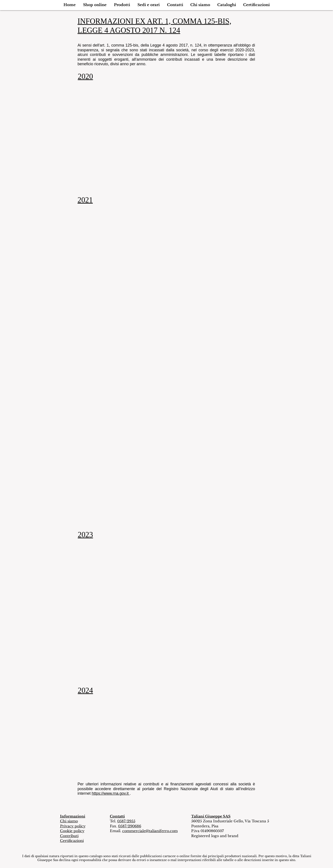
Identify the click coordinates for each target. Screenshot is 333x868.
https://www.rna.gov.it (111, 793)
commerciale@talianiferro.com (150, 831)
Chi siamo (69, 821)
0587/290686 (130, 826)
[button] (95, 5)
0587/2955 (126, 821)
